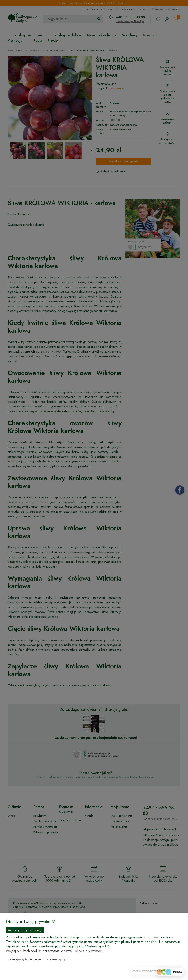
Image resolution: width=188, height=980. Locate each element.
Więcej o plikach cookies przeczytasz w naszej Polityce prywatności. (55, 951)
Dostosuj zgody (56, 959)
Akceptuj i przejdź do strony (25, 930)
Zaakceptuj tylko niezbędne (25, 959)
